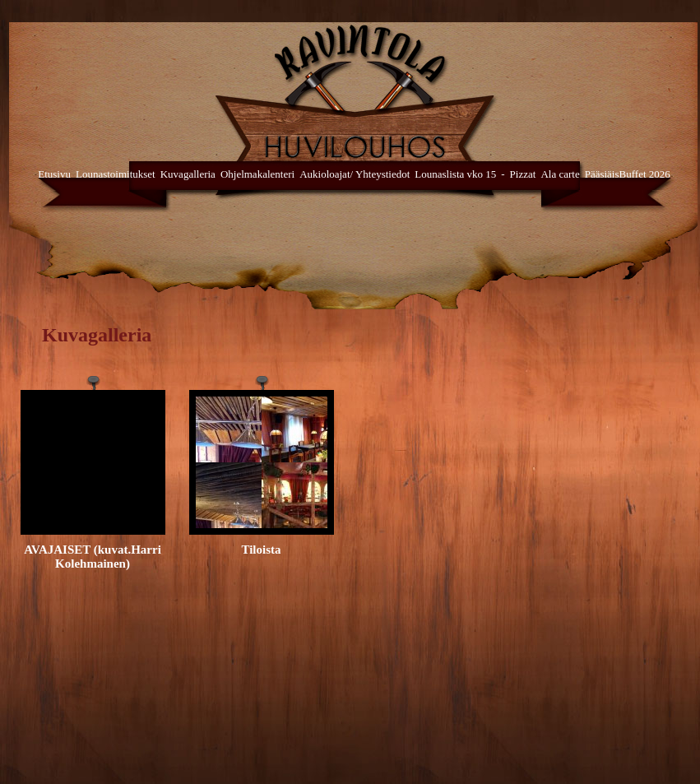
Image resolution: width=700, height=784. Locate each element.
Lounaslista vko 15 (455, 174)
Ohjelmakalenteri (257, 174)
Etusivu (54, 174)
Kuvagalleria (188, 174)
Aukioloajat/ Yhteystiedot (355, 174)
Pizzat (523, 174)
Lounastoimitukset (116, 174)
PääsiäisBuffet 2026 (628, 174)
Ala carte (560, 174)
